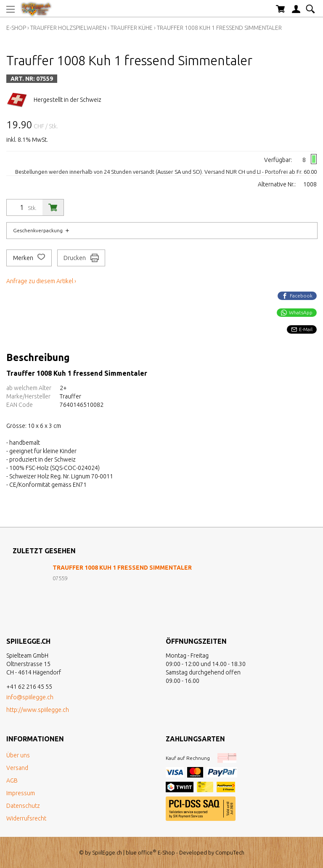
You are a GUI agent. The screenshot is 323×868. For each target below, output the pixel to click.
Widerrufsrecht (26, 818)
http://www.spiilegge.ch (38, 710)
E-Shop (16, 28)
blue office (141, 852)
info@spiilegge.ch (30, 697)
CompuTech (230, 852)
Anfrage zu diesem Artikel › (41, 281)
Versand (17, 768)
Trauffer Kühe (132, 28)
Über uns (18, 755)
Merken (29, 258)
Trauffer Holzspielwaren (68, 28)
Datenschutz (23, 806)
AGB (12, 780)
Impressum (21, 793)
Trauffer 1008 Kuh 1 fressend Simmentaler (219, 28)
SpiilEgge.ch (107, 852)
